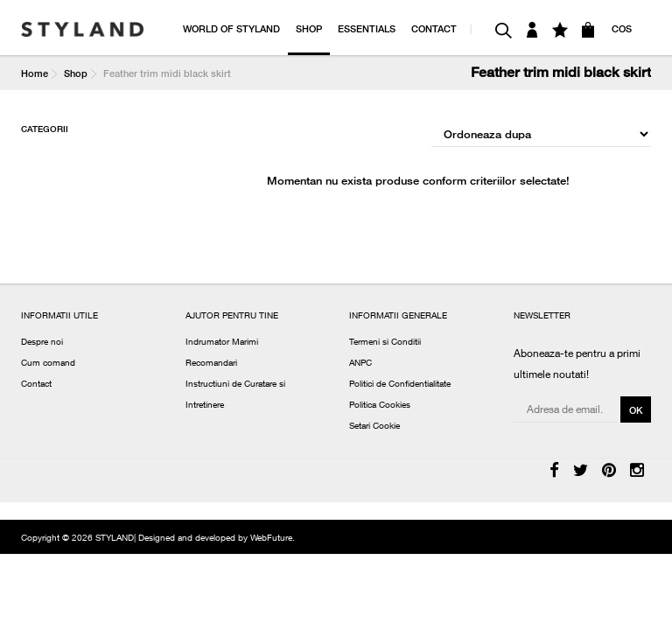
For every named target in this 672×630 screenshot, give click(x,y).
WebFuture (271, 539)
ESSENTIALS (367, 28)
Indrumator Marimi (222, 343)
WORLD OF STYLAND (231, 28)
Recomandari (211, 364)
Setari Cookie (374, 427)
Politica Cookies (380, 406)
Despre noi (42, 343)
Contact (36, 385)
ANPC (360, 364)
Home (35, 73)
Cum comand (48, 364)
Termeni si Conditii (385, 343)
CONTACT (434, 28)
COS (622, 28)
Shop (76, 73)
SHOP (309, 28)
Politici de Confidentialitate (400, 385)
